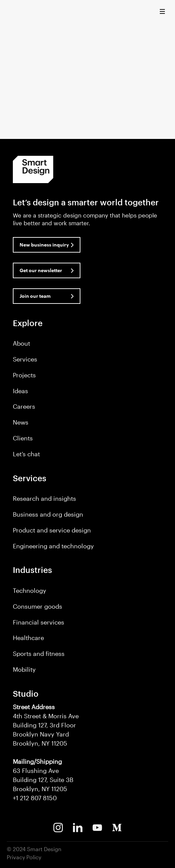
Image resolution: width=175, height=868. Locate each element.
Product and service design (52, 530)
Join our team (35, 296)
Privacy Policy (24, 857)
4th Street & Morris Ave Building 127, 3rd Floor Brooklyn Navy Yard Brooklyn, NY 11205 (46, 725)
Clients (23, 438)
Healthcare (28, 638)
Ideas (20, 391)
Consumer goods (37, 606)
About (21, 343)
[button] (164, 13)
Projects (24, 375)
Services (25, 359)
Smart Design (18, 12)
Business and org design (48, 514)
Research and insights (44, 498)
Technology (30, 590)
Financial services (39, 622)
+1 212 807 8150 (35, 798)
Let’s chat (26, 454)
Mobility (24, 669)
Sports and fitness (39, 654)
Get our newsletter (41, 270)
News (21, 422)
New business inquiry (44, 245)
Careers (24, 406)
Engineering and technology (53, 546)
